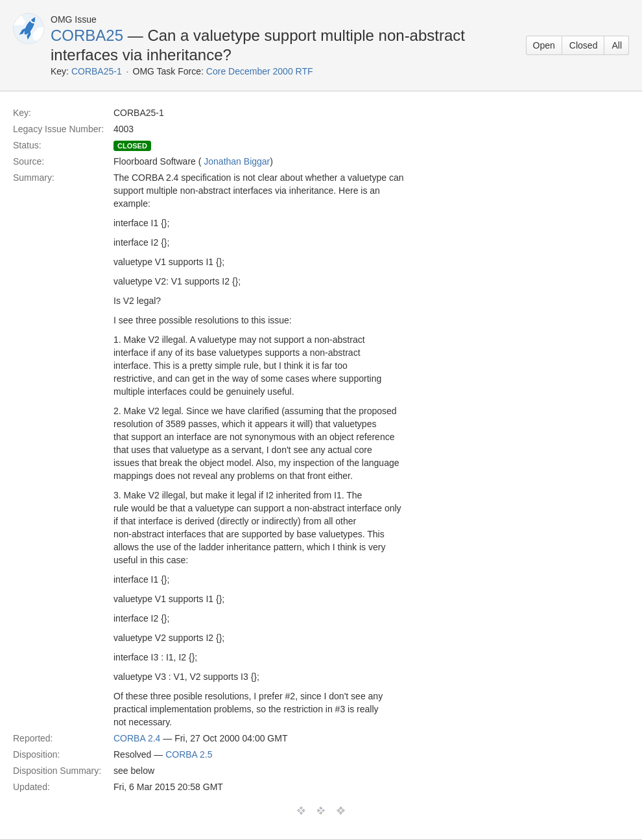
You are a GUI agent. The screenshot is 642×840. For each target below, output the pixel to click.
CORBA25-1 (97, 71)
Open (544, 45)
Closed (584, 45)
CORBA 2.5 (189, 754)
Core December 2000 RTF (260, 71)
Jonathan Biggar (237, 161)
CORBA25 (87, 35)
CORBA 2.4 (137, 738)
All (617, 45)
